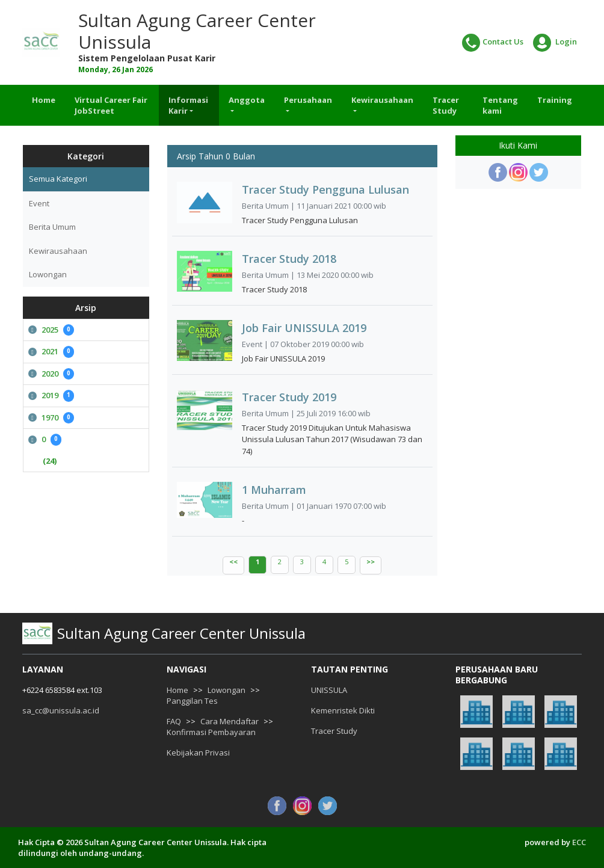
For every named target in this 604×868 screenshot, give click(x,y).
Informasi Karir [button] (188, 105)
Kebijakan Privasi (198, 753)
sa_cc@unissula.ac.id (61, 710)
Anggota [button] (247, 100)
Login (555, 43)
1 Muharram (274, 490)
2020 (51, 374)
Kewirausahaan (58, 251)
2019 (51, 396)
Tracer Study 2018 (289, 259)
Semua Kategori (58, 179)
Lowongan (48, 274)
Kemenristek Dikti (343, 710)
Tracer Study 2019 (289, 397)
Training (555, 100)
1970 (51, 418)
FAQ (174, 721)
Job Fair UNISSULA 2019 (304, 328)
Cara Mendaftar (230, 721)
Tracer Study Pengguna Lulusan (325, 189)
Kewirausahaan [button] (382, 100)
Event (39, 203)
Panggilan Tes (192, 701)
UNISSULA (329, 690)
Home (44, 100)
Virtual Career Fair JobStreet (111, 105)
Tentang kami (500, 105)
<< (233, 562)
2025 (51, 330)
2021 (51, 352)
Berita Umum (52, 227)
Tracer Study (446, 105)
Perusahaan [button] (308, 100)
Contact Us (493, 43)
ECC (579, 842)
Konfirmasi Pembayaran (211, 732)
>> (371, 562)
